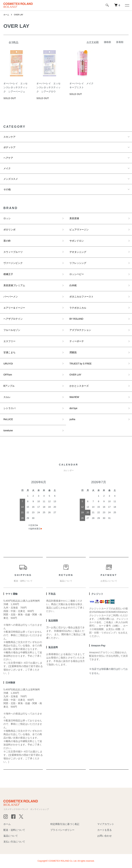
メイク (7, 168)
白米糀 (73, 285)
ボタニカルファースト (81, 297)
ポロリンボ (9, 230)
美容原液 (74, 218)
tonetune (8, 430)
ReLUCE (8, 419)
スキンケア (9, 137)
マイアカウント (106, 824)
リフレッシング (78, 263)
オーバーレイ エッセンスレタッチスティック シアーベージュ (15, 88)
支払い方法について (14, 842)
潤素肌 (73, 352)
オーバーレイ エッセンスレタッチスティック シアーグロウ (48, 88)
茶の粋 (7, 241)
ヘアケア (8, 158)
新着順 (120, 42)
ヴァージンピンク (13, 263)
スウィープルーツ (13, 252)
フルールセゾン (12, 330)
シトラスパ (9, 408)
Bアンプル (9, 386)
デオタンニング (78, 252)
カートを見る (104, 830)
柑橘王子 (8, 274)
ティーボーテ (77, 341)
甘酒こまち (9, 352)
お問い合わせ (104, 836)
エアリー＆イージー (14, 308)
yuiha (72, 419)
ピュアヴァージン (79, 230)
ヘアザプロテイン (13, 319)
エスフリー (9, 341)
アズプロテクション (80, 330)
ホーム (7, 15)
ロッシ (7, 218)
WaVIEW (74, 397)
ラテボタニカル (78, 308)
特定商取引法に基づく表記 (65, 824)
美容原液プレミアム (14, 285)
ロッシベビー (77, 274)
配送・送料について (14, 830)
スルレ (7, 397)
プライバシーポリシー (62, 830)
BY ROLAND (76, 319)
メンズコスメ (11, 179)
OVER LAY (20, 15)
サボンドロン (77, 241)
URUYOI (8, 364)
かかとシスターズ (79, 386)
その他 (7, 189)
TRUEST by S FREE (81, 364)
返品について (11, 836)
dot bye (73, 408)
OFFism (8, 375)
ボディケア (9, 147)
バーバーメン (11, 297)
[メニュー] (127, 5)
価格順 (107, 42)
